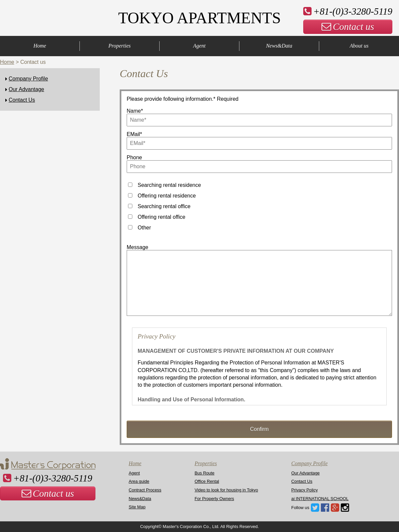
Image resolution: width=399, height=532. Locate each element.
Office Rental (207, 481)
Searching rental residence (169, 185)
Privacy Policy (305, 490)
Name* (135, 111)
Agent (199, 46)
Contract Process (145, 490)
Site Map (137, 507)
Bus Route (204, 473)
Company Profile (28, 79)
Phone (134, 157)
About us (359, 46)
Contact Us (22, 100)
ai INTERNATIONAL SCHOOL (320, 499)
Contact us (348, 27)
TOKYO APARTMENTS (199, 18)
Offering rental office (162, 217)
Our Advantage (26, 89)
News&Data (279, 46)
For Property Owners (214, 499)
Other (144, 228)
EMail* (134, 134)
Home (40, 46)
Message (137, 247)
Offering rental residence (167, 196)
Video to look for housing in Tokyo (226, 490)
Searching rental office (164, 206)
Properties (120, 46)
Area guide (139, 481)
